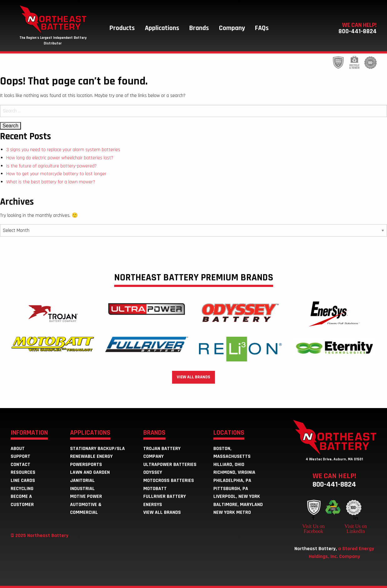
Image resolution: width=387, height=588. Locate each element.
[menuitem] (122, 28)
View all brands (193, 377)
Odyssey (153, 472)
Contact (20, 465)
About (18, 449)
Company (232, 28)
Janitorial (82, 481)
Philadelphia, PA (232, 481)
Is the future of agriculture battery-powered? (51, 166)
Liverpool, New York (237, 496)
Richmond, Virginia (234, 472)
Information (29, 433)
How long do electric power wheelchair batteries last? (60, 158)
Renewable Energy (91, 456)
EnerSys (153, 505)
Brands (199, 28)
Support (20, 456)
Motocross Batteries (169, 481)
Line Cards (23, 481)
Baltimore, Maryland (238, 505)
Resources (23, 472)
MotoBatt (155, 489)
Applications (162, 28)
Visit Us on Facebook (313, 529)
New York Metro (232, 512)
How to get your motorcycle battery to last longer (56, 174)
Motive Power (86, 496)
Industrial (82, 489)
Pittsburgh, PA (231, 489)
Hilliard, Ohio (229, 465)
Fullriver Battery (165, 496)
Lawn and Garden (90, 472)
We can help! (334, 480)
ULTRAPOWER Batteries (170, 465)
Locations (229, 433)
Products (122, 28)
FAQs (262, 28)
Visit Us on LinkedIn (356, 529)
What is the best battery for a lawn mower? (51, 182)
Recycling (22, 489)
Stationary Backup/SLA (97, 449)
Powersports (86, 465)
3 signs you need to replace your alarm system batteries (63, 150)
